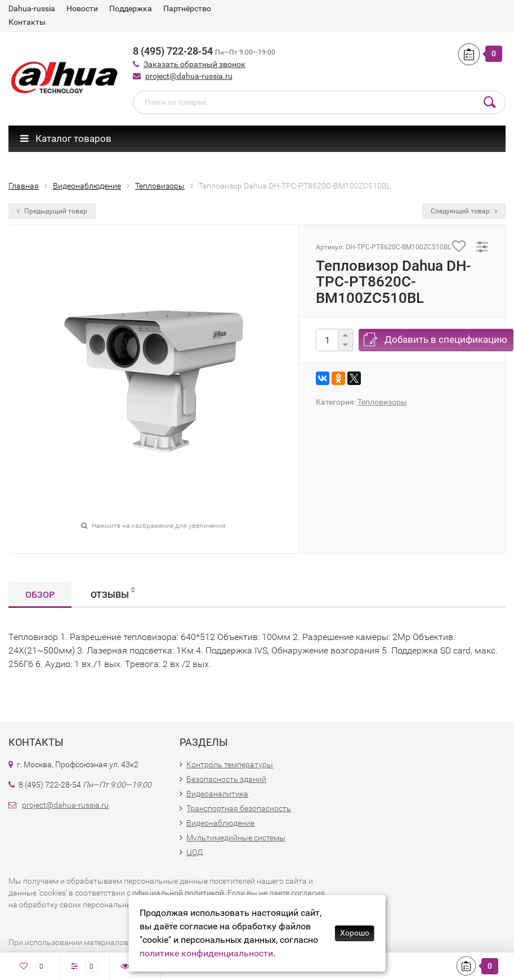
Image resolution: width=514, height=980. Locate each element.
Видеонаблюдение (220, 823)
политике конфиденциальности (206, 953)
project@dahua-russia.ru (189, 76)
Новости (82, 8)
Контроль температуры (230, 764)
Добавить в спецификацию (446, 339)
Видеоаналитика (217, 794)
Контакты (27, 22)
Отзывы (113, 593)
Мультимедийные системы (236, 838)
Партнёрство (187, 8)
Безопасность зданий (226, 779)
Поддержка (131, 8)
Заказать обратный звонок (195, 64)
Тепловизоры (382, 402)
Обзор (40, 595)
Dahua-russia (32, 8)
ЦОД (195, 852)
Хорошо (355, 933)
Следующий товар (464, 211)
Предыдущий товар (52, 211)
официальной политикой (178, 893)
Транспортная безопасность (239, 808)
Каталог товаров (66, 138)
